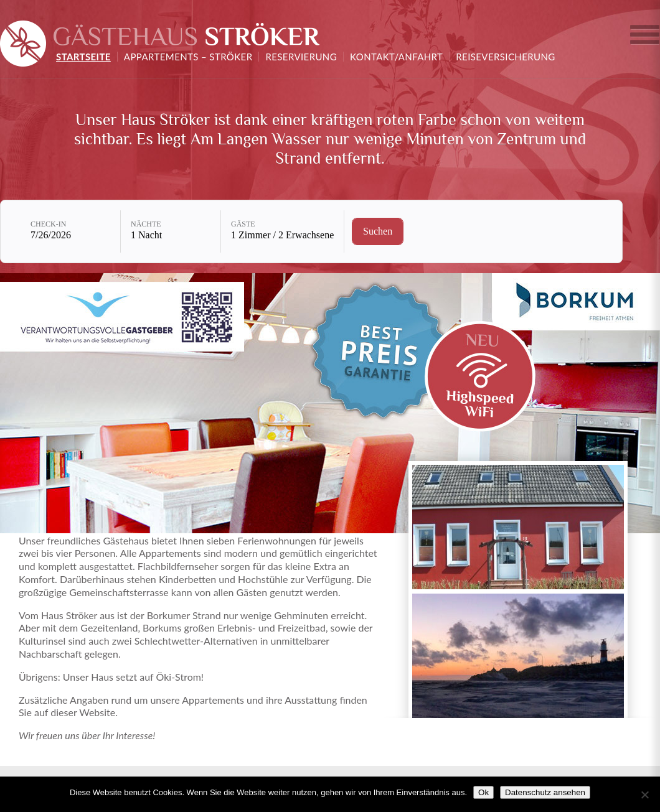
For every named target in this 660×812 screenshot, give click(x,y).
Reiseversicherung (505, 57)
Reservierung (301, 57)
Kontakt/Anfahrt (396, 57)
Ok (483, 792)
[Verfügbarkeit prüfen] (378, 231)
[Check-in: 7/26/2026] (70, 231)
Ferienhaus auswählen (644, 37)
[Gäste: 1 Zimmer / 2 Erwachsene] (282, 231)
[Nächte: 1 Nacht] (171, 231)
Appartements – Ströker (188, 57)
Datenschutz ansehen (545, 792)
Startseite (83, 57)
